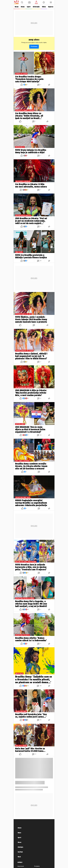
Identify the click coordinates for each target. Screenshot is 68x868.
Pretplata (37, 866)
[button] (22, 2)
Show (23, 7)
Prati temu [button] (34, 47)
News (17, 7)
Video (44, 7)
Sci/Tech (20, 852)
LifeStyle (20, 847)
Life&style (36, 7)
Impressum (21, 866)
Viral (19, 857)
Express (51, 7)
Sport (29, 7)
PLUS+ (20, 828)
